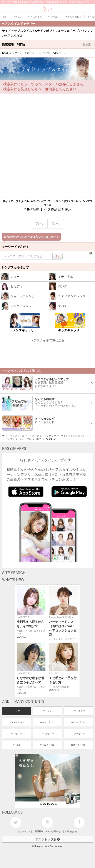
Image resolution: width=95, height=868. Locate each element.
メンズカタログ (17, 722)
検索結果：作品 (48, 44)
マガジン (47, 711)
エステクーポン (78, 745)
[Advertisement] (47, 150)
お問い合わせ (71, 831)
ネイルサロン (47, 734)
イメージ (30, 53)
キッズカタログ (47, 722)
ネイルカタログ (78, 722)
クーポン (17, 745)
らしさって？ (24, 831)
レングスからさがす (15, 267)
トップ (17, 711)
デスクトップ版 (48, 839)
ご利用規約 (38, 831)
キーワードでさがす (15, 247)
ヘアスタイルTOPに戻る (47, 340)
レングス (15, 53)
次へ (56, 224)
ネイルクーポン (47, 745)
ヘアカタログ (78, 711)
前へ (39, 224)
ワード (59, 53)
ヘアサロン (17, 734)
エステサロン (78, 734)
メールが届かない (54, 831)
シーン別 (45, 53)
